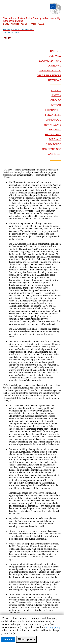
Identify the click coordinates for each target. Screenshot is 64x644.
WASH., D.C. (54, 154)
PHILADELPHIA (53, 135)
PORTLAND (55, 139)
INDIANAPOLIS (53, 110)
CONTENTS (55, 51)
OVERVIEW (55, 56)
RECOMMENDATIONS (49, 61)
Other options (26, 639)
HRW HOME (55, 80)
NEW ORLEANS (53, 125)
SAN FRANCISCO (52, 149)
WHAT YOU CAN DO (50, 71)
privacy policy (53, 627)
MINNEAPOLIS (53, 120)
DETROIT (56, 105)
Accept (8, 639)
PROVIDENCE (54, 144)
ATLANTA (56, 91)
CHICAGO (56, 100)
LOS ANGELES (53, 115)
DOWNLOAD (54, 66)
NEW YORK (55, 130)
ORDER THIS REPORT (49, 75)
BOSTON (56, 95)
